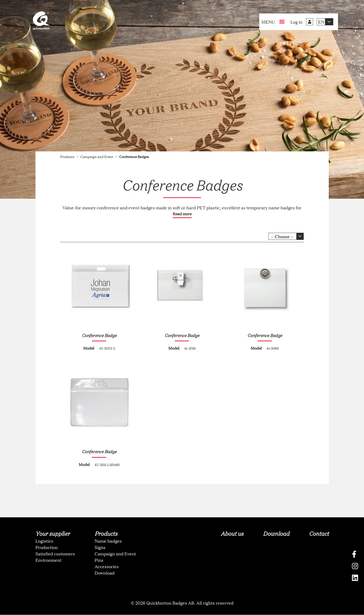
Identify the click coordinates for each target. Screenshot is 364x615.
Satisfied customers (55, 554)
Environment (48, 560)
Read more (182, 214)
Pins (99, 560)
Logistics (44, 541)
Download (105, 573)
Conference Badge (99, 335)
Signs (100, 547)
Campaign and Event (115, 554)
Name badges (108, 541)
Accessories (107, 567)
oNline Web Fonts (182, 611)
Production (47, 547)
